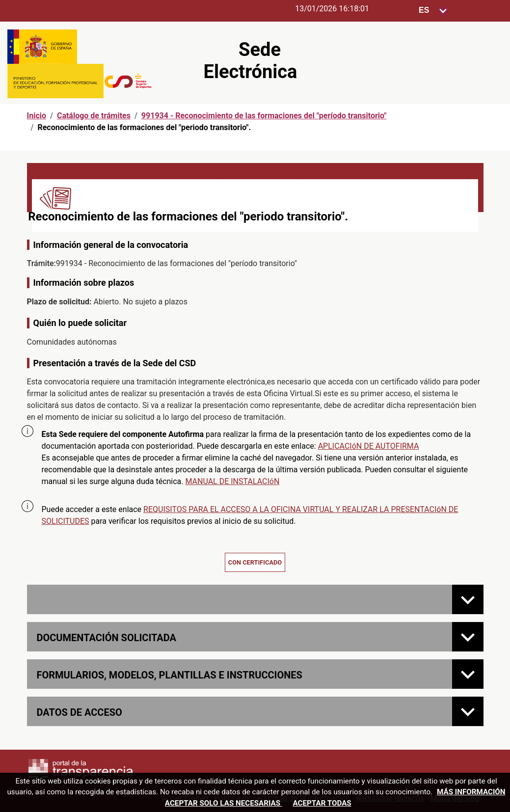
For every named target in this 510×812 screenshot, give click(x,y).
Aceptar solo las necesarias (224, 803)
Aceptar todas (322, 803)
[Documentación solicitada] (468, 637)
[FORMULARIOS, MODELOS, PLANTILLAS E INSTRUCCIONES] (468, 674)
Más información (471, 792)
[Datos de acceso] (468, 711)
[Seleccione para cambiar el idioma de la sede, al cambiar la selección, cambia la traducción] (433, 11)
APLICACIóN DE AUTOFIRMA (369, 446)
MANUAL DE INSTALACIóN (233, 481)
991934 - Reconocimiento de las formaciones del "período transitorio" (264, 116)
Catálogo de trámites (94, 116)
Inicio (37, 116)
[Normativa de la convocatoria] (468, 599)
